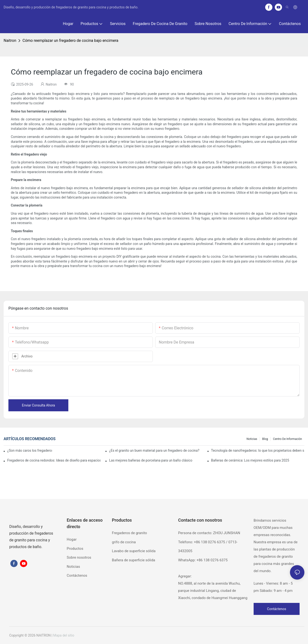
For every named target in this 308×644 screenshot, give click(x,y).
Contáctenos (77, 575)
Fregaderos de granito (129, 533)
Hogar (72, 539)
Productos (75, 549)
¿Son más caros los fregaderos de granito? (30, 450)
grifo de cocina (124, 542)
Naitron (10, 41)
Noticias (252, 439)
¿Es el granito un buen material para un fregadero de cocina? (154, 450)
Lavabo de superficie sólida (134, 551)
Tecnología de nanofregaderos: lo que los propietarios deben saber (258, 450)
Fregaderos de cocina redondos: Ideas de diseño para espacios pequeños (54, 460)
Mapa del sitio (64, 635)
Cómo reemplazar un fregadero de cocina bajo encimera (70, 41)
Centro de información (288, 439)
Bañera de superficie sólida (134, 560)
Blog (265, 439)
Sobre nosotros (79, 557)
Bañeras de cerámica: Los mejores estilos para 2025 (250, 460)
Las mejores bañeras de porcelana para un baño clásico (151, 460)
